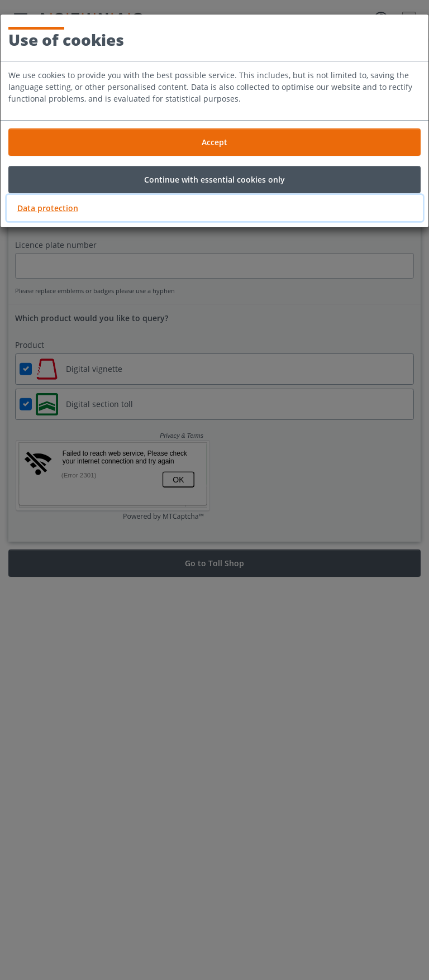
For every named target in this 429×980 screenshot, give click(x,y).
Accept (214, 142)
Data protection (48, 208)
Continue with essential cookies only (214, 180)
